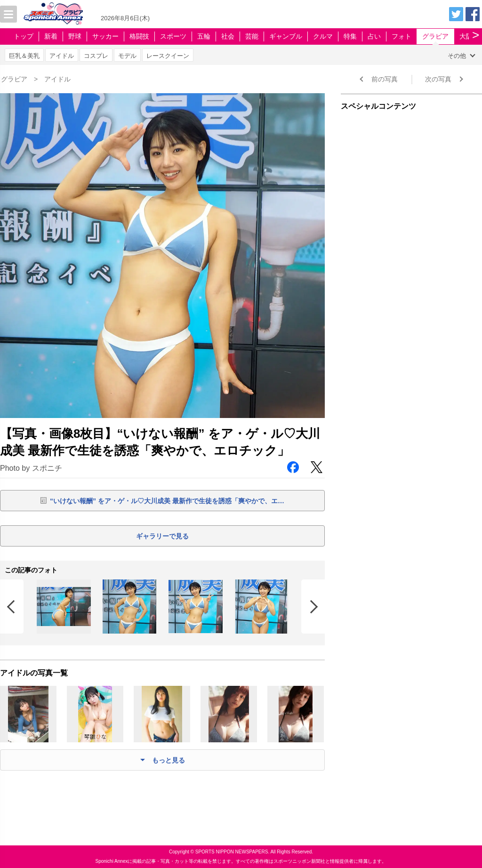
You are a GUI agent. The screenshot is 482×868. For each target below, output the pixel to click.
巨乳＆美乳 (24, 56)
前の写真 (385, 79)
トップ (24, 36)
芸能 (252, 36)
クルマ (323, 36)
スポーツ (173, 36)
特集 (350, 36)
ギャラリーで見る (162, 536)
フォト (402, 36)
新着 (51, 36)
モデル (127, 56)
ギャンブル (286, 36)
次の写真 (438, 79)
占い (374, 36)
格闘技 (139, 36)
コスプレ (96, 56)
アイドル (62, 56)
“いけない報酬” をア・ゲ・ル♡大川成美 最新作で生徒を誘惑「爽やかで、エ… (167, 501)
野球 (75, 36)
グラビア (435, 36)
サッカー (105, 36)
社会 (228, 36)
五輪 (204, 36)
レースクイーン (168, 56)
